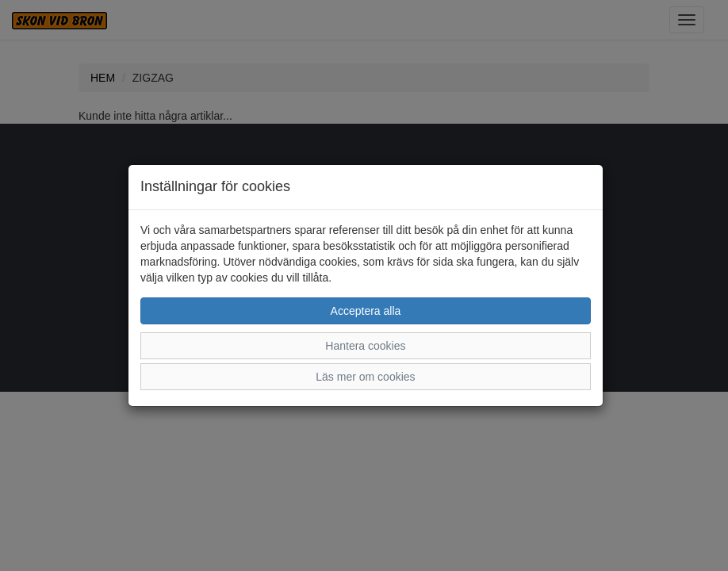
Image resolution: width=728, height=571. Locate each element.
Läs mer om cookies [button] (365, 377)
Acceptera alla (366, 311)
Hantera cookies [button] (365, 346)
